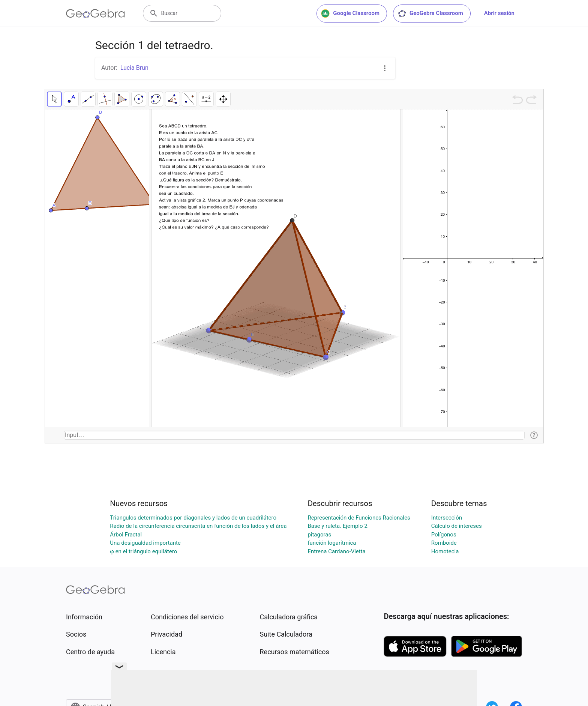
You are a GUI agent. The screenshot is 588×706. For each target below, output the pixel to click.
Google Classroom (350, 14)
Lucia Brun (134, 68)
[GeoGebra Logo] (95, 14)
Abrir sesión (499, 13)
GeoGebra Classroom (430, 14)
